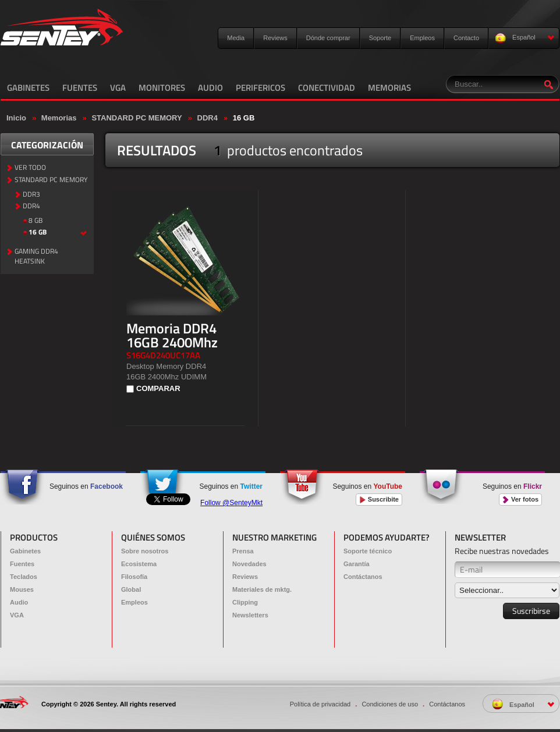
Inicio (16, 118)
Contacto (466, 38)
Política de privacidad (320, 704)
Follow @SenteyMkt (231, 503)
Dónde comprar (328, 38)
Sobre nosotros (145, 551)
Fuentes (22, 564)
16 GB (244, 118)
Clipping (245, 602)
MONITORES (162, 88)
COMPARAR (158, 388)
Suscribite (379, 500)
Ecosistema (139, 564)
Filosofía (134, 577)
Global (131, 589)
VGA (118, 88)
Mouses (22, 589)
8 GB (36, 221)
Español (525, 38)
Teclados (24, 577)
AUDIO (210, 88)
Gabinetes (25, 551)
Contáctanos (363, 577)
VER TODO (30, 168)
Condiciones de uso (390, 704)
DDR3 (31, 195)
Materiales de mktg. (262, 589)
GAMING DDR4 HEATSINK (36, 257)
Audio (19, 602)
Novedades (249, 564)
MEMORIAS (389, 88)
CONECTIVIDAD (327, 88)
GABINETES (28, 88)
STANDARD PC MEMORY (137, 118)
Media (236, 38)
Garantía (357, 564)
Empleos (422, 38)
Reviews (275, 38)
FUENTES (80, 88)
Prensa (243, 551)
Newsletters (250, 615)
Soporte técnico (368, 551)
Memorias (59, 118)
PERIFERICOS (260, 88)
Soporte (380, 38)
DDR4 (208, 118)
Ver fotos (520, 500)
